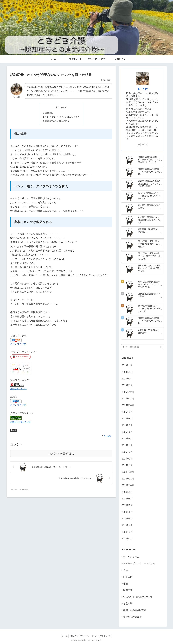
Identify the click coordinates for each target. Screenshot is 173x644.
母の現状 (49, 113)
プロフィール (107, 636)
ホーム (64, 636)
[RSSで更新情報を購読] (146, 144)
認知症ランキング (18, 389)
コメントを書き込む (61, 454)
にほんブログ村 (18, 345)
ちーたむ (143, 89)
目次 (58, 107)
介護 (14, 431)
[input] (143, 347)
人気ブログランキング (21, 422)
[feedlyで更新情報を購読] (143, 144)
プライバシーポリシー (90, 636)
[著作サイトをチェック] (139, 144)
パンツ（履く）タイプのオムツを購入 (62, 117)
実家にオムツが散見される (57, 121)
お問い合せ (74, 636)
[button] (161, 347)
